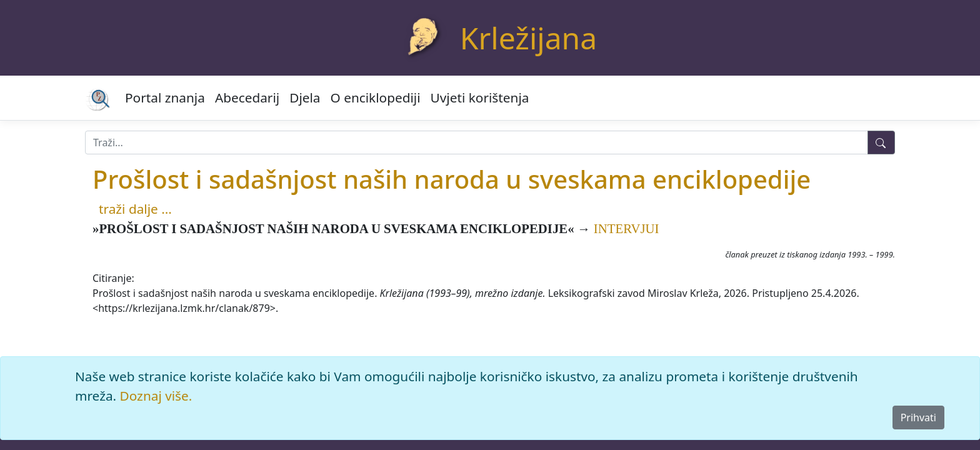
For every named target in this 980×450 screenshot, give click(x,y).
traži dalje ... (135, 209)
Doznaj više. (156, 396)
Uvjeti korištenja (480, 97)
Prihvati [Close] (918, 417)
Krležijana (528, 38)
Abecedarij (247, 97)
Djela (305, 97)
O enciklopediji (376, 97)
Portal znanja (165, 97)
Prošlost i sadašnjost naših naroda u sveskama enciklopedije (452, 179)
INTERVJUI (627, 228)
